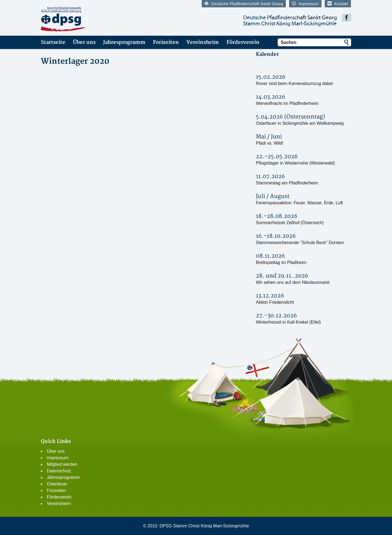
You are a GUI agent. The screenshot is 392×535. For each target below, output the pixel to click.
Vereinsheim (203, 42)
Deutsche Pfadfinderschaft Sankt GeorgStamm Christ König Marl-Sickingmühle (290, 21)
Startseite (53, 42)
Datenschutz (59, 471)
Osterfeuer (57, 484)
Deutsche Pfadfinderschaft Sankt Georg (244, 4)
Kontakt (338, 4)
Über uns (84, 42)
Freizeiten (166, 42)
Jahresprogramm (124, 42)
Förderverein (243, 42)
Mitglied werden (62, 464)
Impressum (305, 4)
